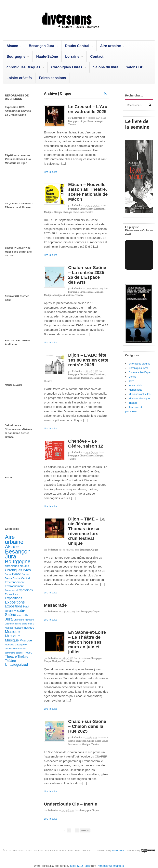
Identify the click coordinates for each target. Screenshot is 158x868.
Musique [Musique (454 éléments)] (12, 632)
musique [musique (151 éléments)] (29, 628)
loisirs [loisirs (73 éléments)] (24, 624)
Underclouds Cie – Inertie (71, 804)
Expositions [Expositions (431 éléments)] (15, 602)
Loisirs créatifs (19, 78)
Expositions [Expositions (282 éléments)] (14, 606)
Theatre (72, 125)
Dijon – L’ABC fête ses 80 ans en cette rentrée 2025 (88, 360)
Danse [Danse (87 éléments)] (8, 574)
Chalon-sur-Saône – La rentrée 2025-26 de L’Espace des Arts (87, 275)
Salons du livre (106, 67)
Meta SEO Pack (80, 866)
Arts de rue (85, 658)
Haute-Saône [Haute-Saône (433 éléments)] (15, 613)
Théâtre (133, 403)
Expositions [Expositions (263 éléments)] (13, 598)
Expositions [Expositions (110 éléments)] (11, 594)
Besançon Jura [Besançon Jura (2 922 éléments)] (18, 554)
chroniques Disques (23, 67)
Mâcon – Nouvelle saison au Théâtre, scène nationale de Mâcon (88, 192)
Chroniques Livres (67, 67)
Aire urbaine (110, 46)
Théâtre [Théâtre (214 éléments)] (10, 661)
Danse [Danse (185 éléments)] (17, 574)
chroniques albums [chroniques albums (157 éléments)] (17, 566)
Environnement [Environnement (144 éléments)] (14, 586)
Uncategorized (78, 661)
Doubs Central (77, 46)
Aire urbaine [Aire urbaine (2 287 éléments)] (14, 539)
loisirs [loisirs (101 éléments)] (31, 624)
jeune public (74, 378)
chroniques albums (139, 364)
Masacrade (55, 605)
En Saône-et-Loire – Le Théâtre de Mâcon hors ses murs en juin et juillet (87, 642)
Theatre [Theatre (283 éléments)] (11, 656)
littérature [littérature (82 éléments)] (29, 620)
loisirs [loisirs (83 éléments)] (18, 624)
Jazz (131, 381)
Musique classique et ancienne (69, 212)
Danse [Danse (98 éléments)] (8, 578)
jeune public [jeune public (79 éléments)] (23, 615)
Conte (98, 741)
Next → (85, 830)
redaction (77, 118)
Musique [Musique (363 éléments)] (12, 640)
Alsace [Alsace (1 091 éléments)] (12, 547)
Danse (90, 121)
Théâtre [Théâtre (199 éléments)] (23, 657)
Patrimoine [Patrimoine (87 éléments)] (21, 649)
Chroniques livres (138, 368)
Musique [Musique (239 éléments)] (26, 640)
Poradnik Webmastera (110, 866)
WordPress (118, 851)
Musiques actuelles (140, 394)
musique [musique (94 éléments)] (18, 628)
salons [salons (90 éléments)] (19, 653)
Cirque (83, 121)
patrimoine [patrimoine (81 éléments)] (10, 653)
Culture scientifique (140, 372)
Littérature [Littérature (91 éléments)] (19, 620)
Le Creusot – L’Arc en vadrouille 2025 (88, 109)
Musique (99, 121)
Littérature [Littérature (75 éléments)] (10, 624)
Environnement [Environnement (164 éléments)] (15, 582)
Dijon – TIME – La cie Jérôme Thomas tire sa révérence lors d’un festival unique (86, 531)
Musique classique (139, 398)
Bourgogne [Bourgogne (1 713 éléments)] (18, 561)
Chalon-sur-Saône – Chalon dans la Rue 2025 (87, 726)
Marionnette (87, 378)
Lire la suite (50, 172)
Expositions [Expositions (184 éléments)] (25, 590)
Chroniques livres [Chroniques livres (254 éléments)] (18, 570)
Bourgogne (16, 57)
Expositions (100, 209)
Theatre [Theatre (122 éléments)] (28, 653)
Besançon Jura (41, 46)
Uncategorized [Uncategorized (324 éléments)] (16, 665)
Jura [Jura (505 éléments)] (9, 619)
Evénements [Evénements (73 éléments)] (11, 590)
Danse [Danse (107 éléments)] (25, 574)
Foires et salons (53, 78)
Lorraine (72, 57)
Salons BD (135, 67)
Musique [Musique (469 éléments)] (12, 636)
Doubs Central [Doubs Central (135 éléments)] (21, 578)
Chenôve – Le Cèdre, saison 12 (86, 444)
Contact (97, 57)
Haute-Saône (47, 57)
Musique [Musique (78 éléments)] (9, 628)
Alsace (12, 46)
